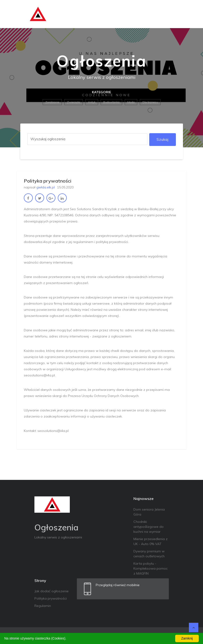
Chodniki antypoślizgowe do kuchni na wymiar (149, 527)
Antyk (92, 102)
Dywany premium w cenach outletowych (149, 554)
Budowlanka (111, 102)
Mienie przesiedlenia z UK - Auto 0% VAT (151, 541)
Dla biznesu (150, 102)
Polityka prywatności (51, 598)
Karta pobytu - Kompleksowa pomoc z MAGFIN (151, 568)
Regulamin (43, 606)
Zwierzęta (74, 102)
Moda (131, 102)
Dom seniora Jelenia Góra (149, 512)
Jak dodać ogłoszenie (52, 591)
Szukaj (163, 139)
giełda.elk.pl (46, 187)
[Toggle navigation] (176, 14)
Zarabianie (52, 102)
